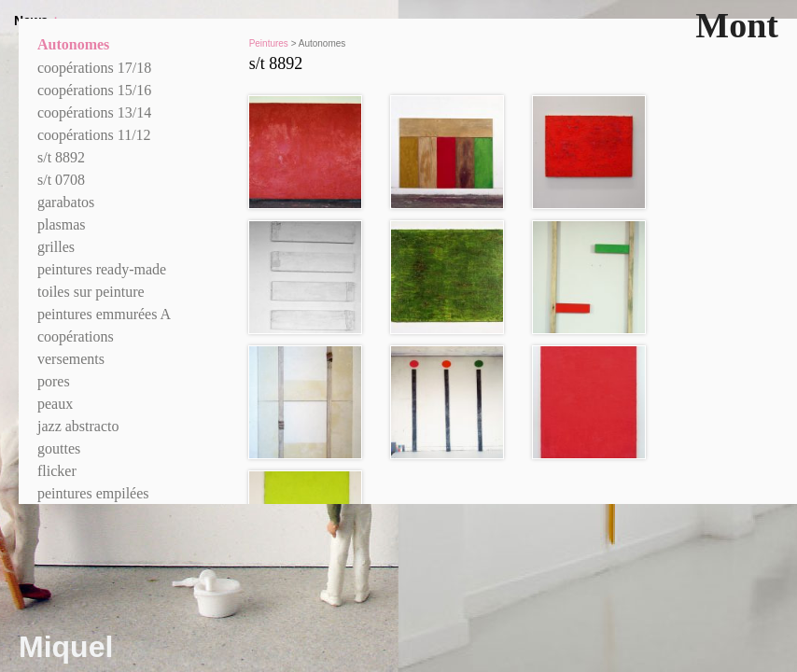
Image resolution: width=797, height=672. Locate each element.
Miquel (66, 647)
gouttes (59, 448)
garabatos (66, 202)
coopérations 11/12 (94, 135)
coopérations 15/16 (94, 90)
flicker (57, 471)
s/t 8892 (61, 157)
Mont (737, 25)
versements (71, 359)
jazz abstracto (78, 426)
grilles (56, 247)
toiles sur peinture (91, 292)
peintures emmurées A (104, 314)
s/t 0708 (61, 180)
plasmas (62, 224)
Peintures (269, 43)
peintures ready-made (102, 269)
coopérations (76, 336)
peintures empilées (93, 493)
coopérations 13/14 (94, 112)
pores (54, 381)
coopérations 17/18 (94, 68)
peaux (55, 404)
